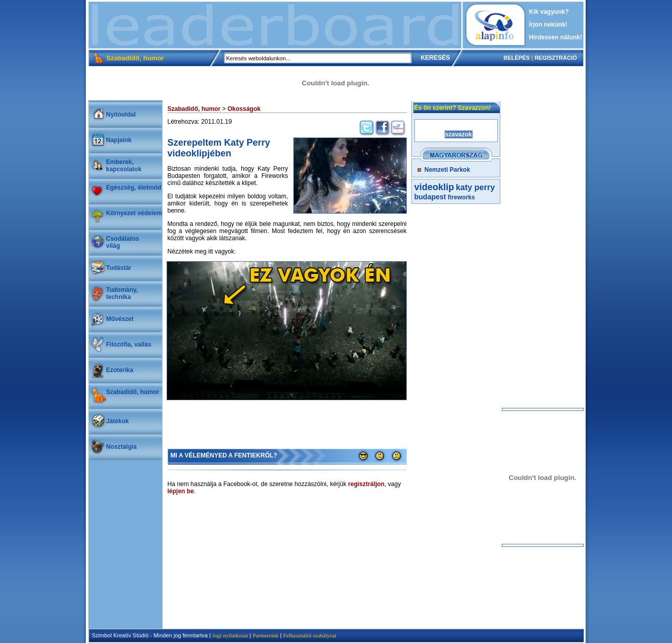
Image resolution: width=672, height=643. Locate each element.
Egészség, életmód (134, 188)
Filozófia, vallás (129, 345)
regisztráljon (366, 484)
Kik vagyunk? (549, 12)
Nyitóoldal (121, 114)
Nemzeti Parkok (447, 170)
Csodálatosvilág (123, 242)
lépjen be (181, 491)
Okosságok (244, 109)
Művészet (120, 319)
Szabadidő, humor (133, 392)
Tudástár (119, 268)
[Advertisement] (275, 25)
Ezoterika (120, 370)
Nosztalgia (122, 447)
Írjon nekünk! (548, 25)
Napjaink (119, 140)
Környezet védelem (134, 213)
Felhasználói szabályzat (310, 635)
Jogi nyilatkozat (230, 635)
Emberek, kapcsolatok (124, 166)
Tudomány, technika (122, 293)
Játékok (118, 421)
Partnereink (265, 635)
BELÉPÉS (516, 58)
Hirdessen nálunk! (555, 37)
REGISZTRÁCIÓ (556, 58)
